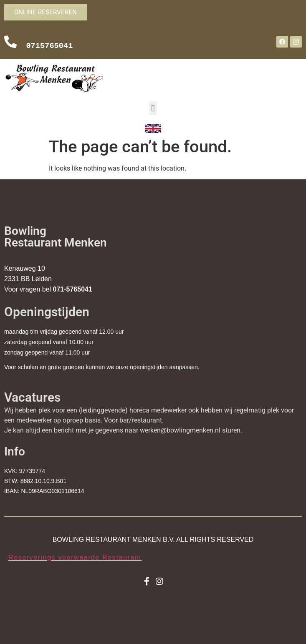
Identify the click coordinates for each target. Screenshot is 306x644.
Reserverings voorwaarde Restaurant (75, 557)
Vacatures (32, 397)
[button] (153, 108)
